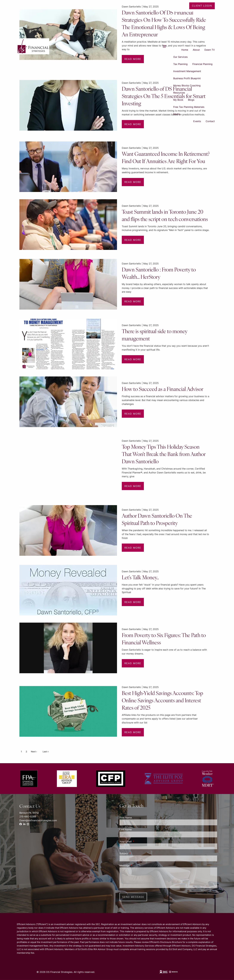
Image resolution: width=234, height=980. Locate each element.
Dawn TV (210, 50)
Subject (136, 853)
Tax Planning (180, 64)
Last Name (126, 829)
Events (197, 121)
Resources (179, 93)
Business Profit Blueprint (187, 78)
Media (177, 114)
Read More (133, 124)
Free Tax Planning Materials (189, 107)
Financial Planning (202, 64)
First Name (126, 818)
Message (137, 865)
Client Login (202, 6)
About (196, 50)
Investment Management (187, 71)
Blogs (191, 100)
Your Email (138, 842)
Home (185, 50)
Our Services (180, 57)
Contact (210, 121)
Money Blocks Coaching (187, 85)
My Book (178, 100)
